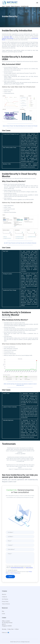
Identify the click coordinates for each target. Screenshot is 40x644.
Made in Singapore (15, 6)
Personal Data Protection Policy (17, 568)
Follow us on (6, 633)
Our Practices (5, 599)
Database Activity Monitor (8, 38)
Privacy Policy (5, 601)
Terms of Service (29, 568)
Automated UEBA (8, 37)
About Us (4, 594)
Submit (10, 577)
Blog (3, 611)
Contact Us (4, 597)
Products (8, 6)
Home (3, 6)
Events (3, 614)
